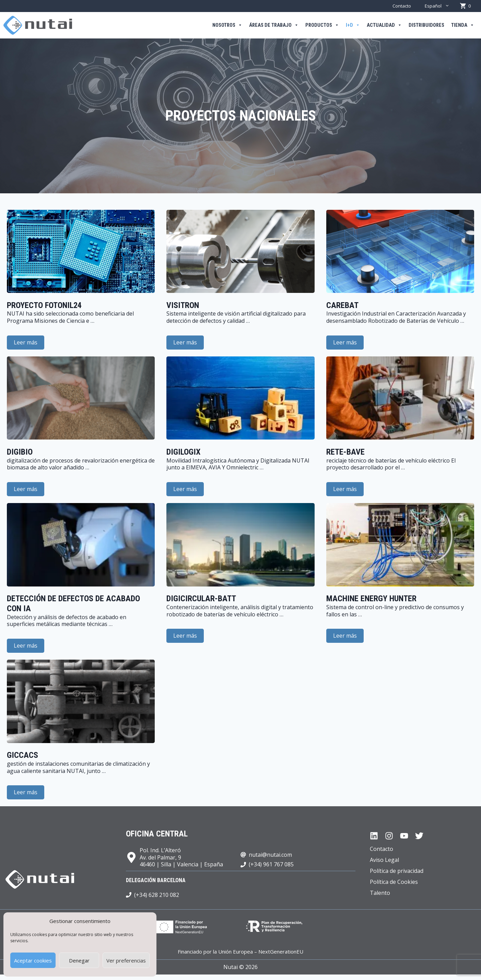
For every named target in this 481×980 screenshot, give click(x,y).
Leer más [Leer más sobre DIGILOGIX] (185, 489)
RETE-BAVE (345, 452)
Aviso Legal (384, 860)
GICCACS (22, 755)
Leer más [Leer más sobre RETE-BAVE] (345, 489)
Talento (380, 893)
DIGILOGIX (183, 452)
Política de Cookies (394, 882)
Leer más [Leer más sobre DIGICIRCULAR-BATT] (185, 636)
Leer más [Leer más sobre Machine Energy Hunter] (345, 636)
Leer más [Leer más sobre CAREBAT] (345, 342)
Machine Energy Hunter (371, 599)
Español (441, 6)
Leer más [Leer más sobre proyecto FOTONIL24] (26, 342)
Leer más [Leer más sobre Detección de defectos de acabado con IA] (26, 646)
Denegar (79, 960)
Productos (322, 25)
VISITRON (183, 305)
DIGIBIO (20, 452)
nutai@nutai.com (270, 855)
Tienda (463, 25)
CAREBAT (342, 305)
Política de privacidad (397, 871)
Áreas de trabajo (274, 25)
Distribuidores (426, 25)
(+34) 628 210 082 (157, 895)
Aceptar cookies (33, 960)
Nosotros (227, 25)
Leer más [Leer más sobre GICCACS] (26, 792)
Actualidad (384, 25)
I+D (353, 25)
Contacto (402, 6)
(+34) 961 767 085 (271, 864)
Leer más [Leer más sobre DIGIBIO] (26, 489)
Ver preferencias (126, 960)
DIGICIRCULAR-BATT (201, 599)
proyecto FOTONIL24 (44, 305)
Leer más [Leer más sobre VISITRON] (185, 342)
